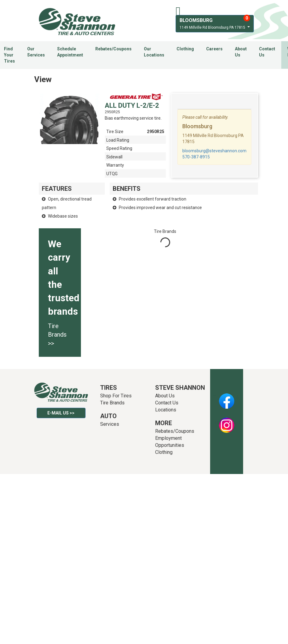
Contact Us (267, 52)
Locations (166, 410)
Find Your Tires (9, 55)
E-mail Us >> (61, 413)
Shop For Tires (116, 396)
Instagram (227, 422)
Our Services (36, 52)
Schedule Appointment (70, 52)
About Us (241, 52)
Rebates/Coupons (113, 49)
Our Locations (154, 52)
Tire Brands (112, 403)
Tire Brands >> (57, 335)
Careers (214, 49)
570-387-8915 (196, 157)
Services (110, 424)
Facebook (226, 398)
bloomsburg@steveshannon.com (214, 151)
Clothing (185, 49)
